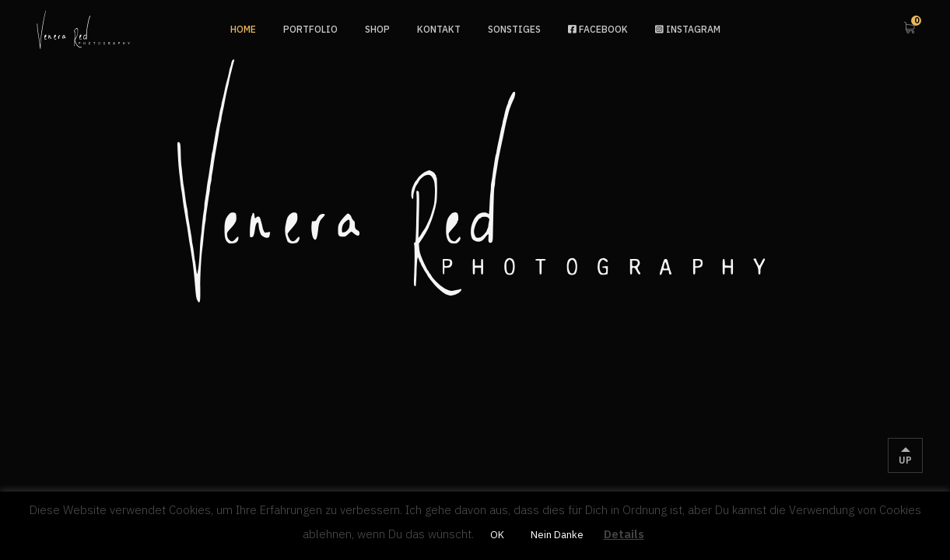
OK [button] (497, 535)
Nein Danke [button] (557, 535)
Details (624, 534)
